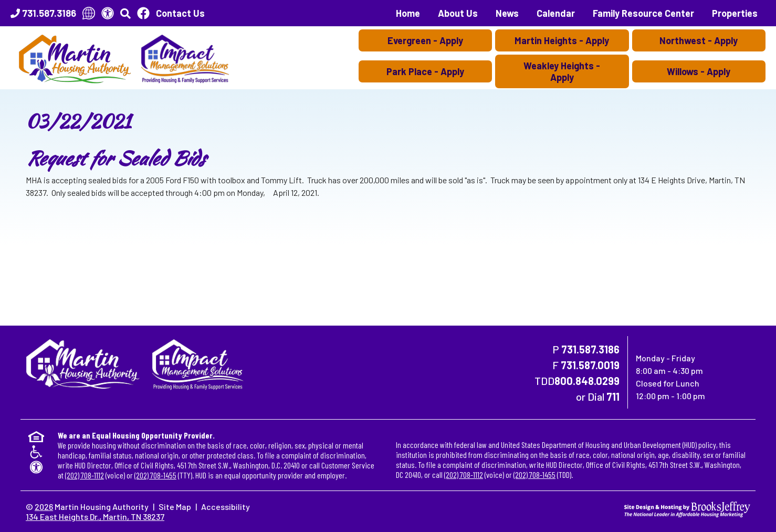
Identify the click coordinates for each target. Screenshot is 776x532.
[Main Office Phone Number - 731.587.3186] (43, 13)
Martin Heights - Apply (562, 40)
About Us (458, 13)
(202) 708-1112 (85, 475)
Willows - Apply (699, 71)
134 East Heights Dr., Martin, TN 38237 (95, 517)
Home (408, 13)
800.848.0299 (587, 381)
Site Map (175, 507)
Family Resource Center (643, 13)
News (507, 13)
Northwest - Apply (699, 40)
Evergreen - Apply (425, 40)
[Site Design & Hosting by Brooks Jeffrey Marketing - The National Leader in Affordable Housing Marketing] (687, 508)
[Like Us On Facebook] (143, 13)
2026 (44, 507)
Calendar (556, 13)
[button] (125, 13)
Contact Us (180, 13)
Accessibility (226, 507)
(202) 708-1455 (155, 475)
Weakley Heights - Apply (562, 71)
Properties (735, 13)
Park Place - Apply (425, 71)
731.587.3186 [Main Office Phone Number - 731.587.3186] (590, 349)
